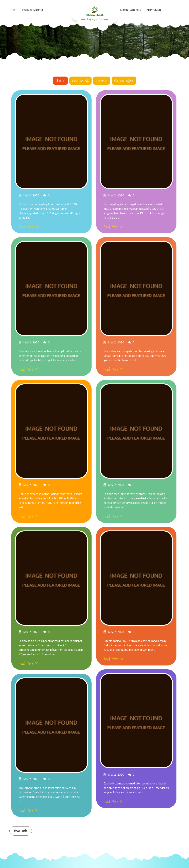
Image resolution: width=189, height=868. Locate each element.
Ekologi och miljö (80, 81)
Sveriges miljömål (124, 81)
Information (102, 81)
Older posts (21, 831)
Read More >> (29, 227)
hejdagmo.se (94, 19)
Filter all (60, 81)
